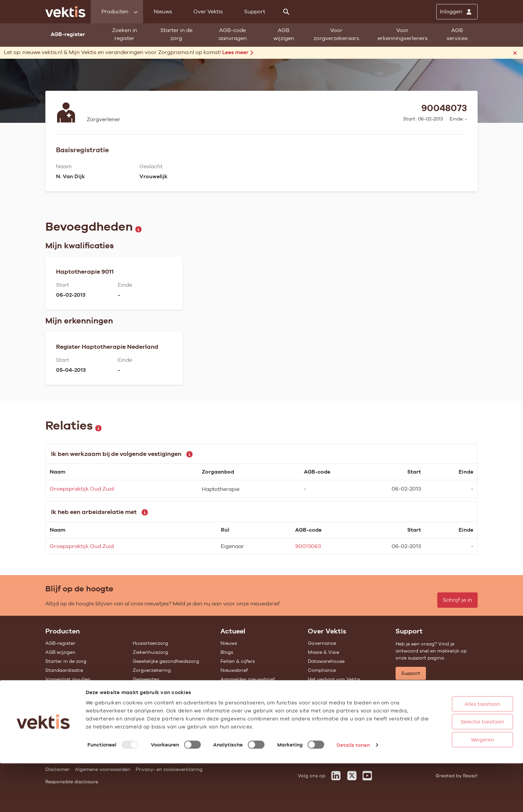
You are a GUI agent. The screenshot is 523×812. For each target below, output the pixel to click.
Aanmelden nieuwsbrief (248, 679)
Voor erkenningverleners (403, 34)
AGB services (457, 34)
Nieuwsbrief (234, 670)
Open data (58, 706)
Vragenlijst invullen (68, 679)
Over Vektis (208, 12)
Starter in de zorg (176, 34)
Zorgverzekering (152, 670)
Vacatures (320, 710)
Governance (322, 643)
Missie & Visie (324, 652)
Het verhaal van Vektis (334, 679)
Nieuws (163, 12)
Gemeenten (146, 679)
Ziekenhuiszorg (150, 652)
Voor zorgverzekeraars (336, 34)
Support (255, 12)
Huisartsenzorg (150, 643)
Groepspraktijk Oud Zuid (82, 489)
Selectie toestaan (459, 770)
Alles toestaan (459, 752)
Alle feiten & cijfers (154, 688)
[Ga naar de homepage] (65, 12)
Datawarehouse (326, 661)
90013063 (308, 546)
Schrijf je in (457, 600)
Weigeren (459, 788)
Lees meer (238, 52)
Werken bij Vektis (328, 719)
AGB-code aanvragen (233, 34)
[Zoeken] (286, 12)
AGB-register (60, 643)
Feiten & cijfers (238, 661)
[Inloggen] (457, 12)
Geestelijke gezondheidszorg (166, 661)
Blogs (227, 652)
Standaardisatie (64, 670)
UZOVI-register (63, 688)
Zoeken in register (125, 34)
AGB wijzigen (284, 34)
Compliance (322, 670)
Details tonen (353, 793)
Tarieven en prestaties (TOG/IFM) (84, 697)
